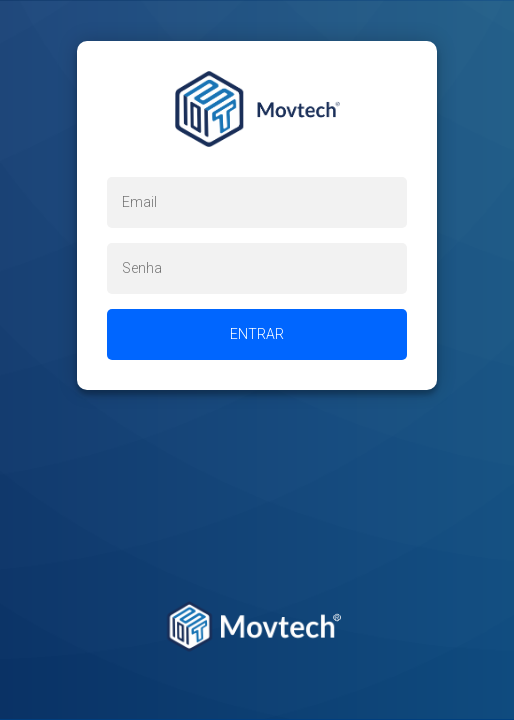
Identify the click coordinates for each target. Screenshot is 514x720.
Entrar (257, 334)
